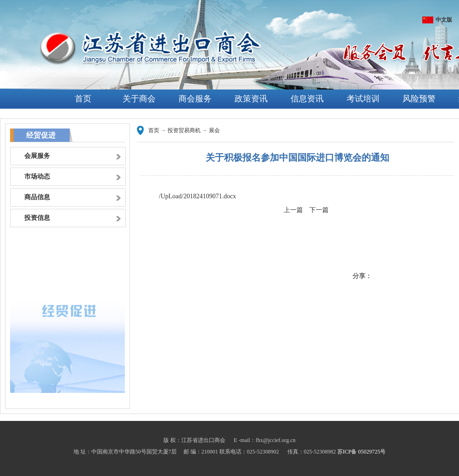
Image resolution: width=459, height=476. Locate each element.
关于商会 (139, 99)
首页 (83, 99)
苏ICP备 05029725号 (362, 452)
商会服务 (195, 99)
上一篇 (293, 210)
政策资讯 (251, 99)
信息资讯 (307, 99)
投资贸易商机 (184, 130)
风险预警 (419, 99)
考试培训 (363, 99)
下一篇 (319, 210)
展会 (214, 130)
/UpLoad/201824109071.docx (197, 196)
